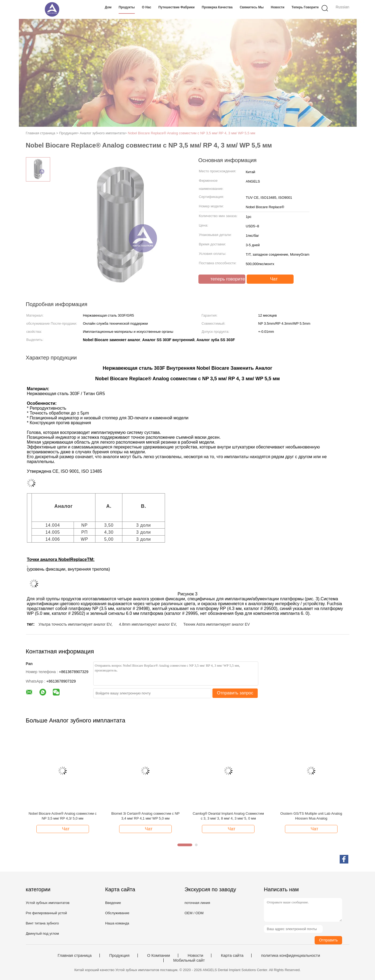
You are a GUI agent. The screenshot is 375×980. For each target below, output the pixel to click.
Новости (278, 7)
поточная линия (197, 903)
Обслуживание (117, 913)
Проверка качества (217, 7)
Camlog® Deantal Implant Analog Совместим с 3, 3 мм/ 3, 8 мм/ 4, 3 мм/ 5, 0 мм (228, 816)
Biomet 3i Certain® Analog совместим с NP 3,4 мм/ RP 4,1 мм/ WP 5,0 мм (146, 816)
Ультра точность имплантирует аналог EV (75, 624)
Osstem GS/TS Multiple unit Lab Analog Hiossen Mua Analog (311, 816)
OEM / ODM (194, 913)
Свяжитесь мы (252, 7)
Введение (113, 903)
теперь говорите (305, 7)
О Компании (159, 955)
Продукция (119, 955)
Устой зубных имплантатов (48, 903)
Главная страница (75, 955)
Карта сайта (232, 955)
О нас (147, 7)
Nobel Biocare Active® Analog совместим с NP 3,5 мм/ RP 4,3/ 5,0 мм (63, 816)
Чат (271, 279)
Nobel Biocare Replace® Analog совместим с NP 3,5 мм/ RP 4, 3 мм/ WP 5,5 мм (192, 133)
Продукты (127, 7)
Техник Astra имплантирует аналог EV (217, 624)
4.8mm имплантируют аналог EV (147, 624)
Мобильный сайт (189, 960)
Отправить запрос (235, 693)
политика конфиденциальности (290, 955)
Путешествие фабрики (177, 7)
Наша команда (117, 923)
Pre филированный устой (47, 913)
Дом (108, 7)
